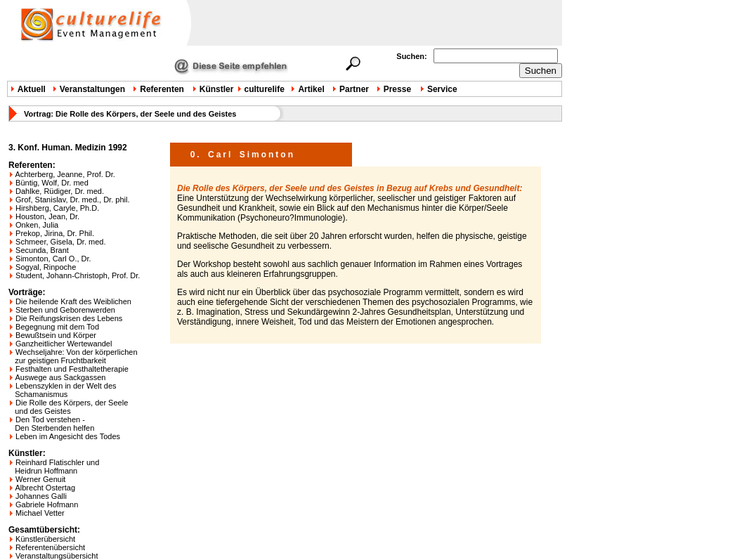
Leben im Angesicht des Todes (68, 436)
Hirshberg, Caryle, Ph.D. (57, 208)
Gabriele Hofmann (47, 504)
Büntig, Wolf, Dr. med (52, 183)
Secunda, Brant (42, 250)
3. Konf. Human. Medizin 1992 (68, 148)
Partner (354, 89)
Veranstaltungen (92, 89)
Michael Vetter (40, 513)
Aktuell (32, 89)
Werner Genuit (40, 479)
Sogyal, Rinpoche (46, 267)
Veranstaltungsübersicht (57, 556)
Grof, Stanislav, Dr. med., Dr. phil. (72, 200)
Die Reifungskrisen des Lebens (69, 318)
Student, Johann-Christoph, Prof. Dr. (78, 275)
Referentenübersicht (50, 547)
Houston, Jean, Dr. (47, 216)
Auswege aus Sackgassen (60, 377)
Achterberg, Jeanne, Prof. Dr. (65, 174)
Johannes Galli (41, 496)
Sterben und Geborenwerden (65, 310)
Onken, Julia (37, 225)
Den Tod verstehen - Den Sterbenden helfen (51, 424)
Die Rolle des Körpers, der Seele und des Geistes (68, 407)
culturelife (265, 89)
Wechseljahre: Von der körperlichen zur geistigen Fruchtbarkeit (73, 356)
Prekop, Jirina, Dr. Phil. (55, 233)
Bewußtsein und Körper (56, 335)
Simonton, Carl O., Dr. (53, 259)
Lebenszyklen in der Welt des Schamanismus (63, 390)
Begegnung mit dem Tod (57, 327)
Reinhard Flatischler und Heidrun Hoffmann (54, 467)
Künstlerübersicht (45, 539)
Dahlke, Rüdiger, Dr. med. (60, 191)
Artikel (311, 89)
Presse (397, 89)
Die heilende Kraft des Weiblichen (73, 301)
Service (442, 89)
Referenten (162, 89)
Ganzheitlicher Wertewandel (64, 344)
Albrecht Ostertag (45, 488)
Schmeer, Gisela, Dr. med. (60, 242)
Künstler (217, 89)
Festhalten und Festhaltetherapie (72, 369)
